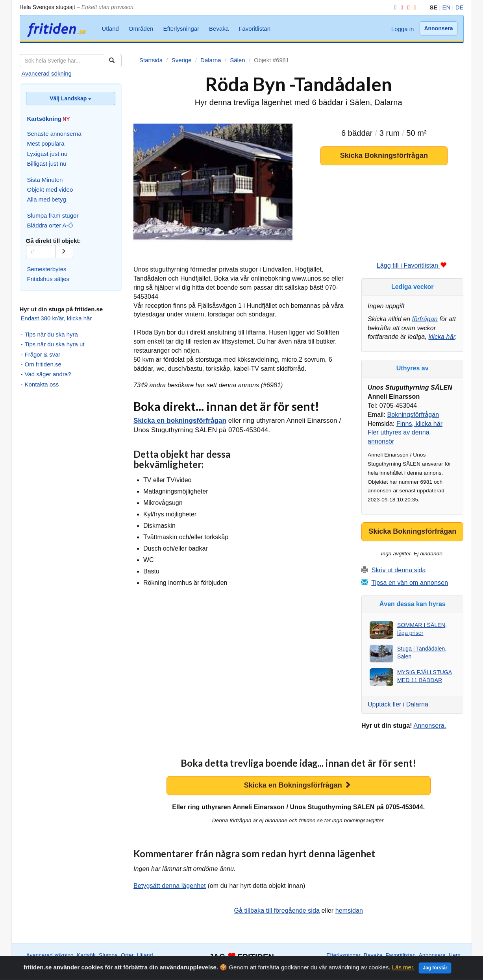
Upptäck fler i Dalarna (398, 704)
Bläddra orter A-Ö (50, 225)
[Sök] (113, 61)
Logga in (403, 29)
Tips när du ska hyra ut (55, 344)
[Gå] (64, 251)
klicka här (442, 337)
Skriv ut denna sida (399, 570)
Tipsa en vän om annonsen (410, 583)
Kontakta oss (42, 384)
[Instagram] (400, 7)
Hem (455, 955)
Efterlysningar (181, 29)
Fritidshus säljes (48, 279)
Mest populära (46, 143)
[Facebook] (394, 7)
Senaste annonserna (54, 134)
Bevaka (219, 29)
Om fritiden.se (43, 364)
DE (460, 7)
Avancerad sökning (47, 73)
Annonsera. (430, 726)
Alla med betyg (47, 199)
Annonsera (438, 28)
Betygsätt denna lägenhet (170, 886)
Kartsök (86, 955)
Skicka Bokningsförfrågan (384, 155)
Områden (141, 29)
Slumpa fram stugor (53, 215)
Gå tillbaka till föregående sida (277, 911)
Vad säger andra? (48, 374)
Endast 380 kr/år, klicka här (56, 318)
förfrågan (425, 319)
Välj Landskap (70, 98)
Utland (110, 29)
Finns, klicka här (419, 424)
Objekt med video (50, 190)
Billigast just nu (47, 164)
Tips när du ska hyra (51, 334)
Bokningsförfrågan (413, 415)
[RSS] (414, 7)
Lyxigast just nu (47, 154)
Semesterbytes (47, 269)
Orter (127, 955)
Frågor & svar (43, 354)
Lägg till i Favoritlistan (412, 265)
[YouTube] (407, 7)
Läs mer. (403, 977)
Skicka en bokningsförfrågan (180, 421)
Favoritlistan (254, 29)
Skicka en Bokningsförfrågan (298, 785)
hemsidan (349, 911)
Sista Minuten (45, 180)
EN (447, 7)
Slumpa (108, 955)
